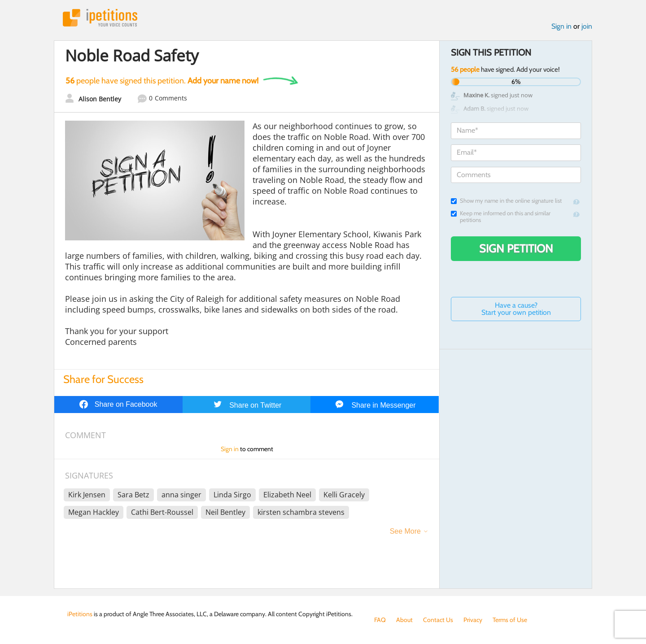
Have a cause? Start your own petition (516, 309)
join (587, 26)
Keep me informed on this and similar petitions (501, 217)
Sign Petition (516, 248)
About (404, 620)
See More (405, 531)
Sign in (561, 26)
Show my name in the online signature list (506, 201)
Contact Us (438, 620)
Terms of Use (510, 620)
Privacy (473, 620)
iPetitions (100, 18)
